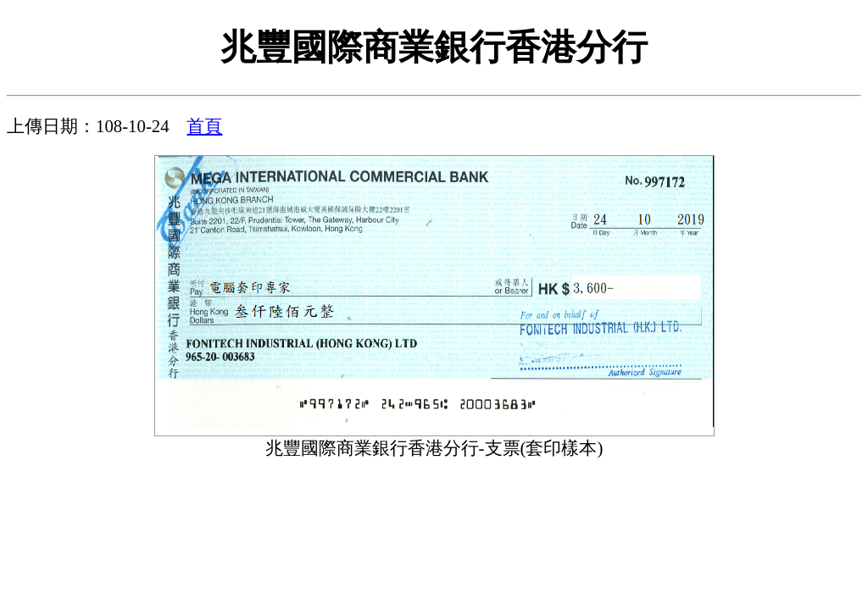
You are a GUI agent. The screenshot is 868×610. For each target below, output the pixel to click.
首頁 (204, 126)
